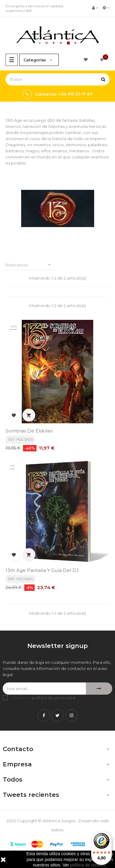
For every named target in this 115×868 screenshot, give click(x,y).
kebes (57, 830)
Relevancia (30, 265)
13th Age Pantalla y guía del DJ (42, 570)
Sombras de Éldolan (29, 431)
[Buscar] (57, 79)
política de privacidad (54, 698)
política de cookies (88, 865)
